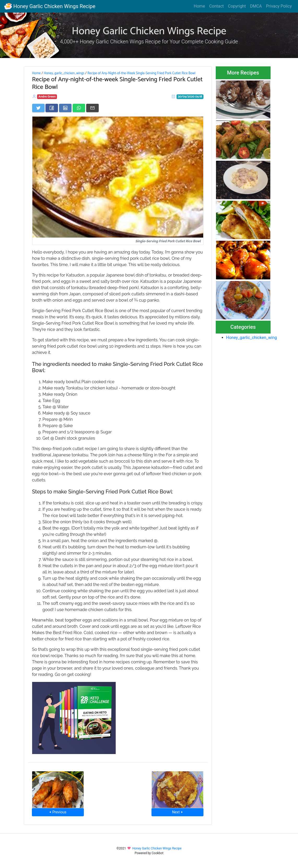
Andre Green (47, 97)
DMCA (256, 6)
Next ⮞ (177, 812)
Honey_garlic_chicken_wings (64, 73)
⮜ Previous (58, 812)
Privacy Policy (279, 6)
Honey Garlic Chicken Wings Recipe (50, 6)
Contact (217, 6)
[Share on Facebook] (52, 108)
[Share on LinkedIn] (65, 108)
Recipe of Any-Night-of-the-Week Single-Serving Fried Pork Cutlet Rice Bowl (142, 73)
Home (199, 6)
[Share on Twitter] (38, 108)
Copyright (237, 6)
